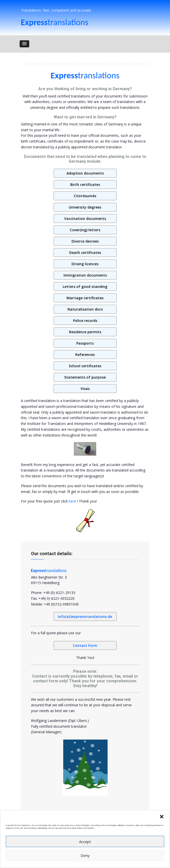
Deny (85, 855)
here (72, 501)
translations (55, 22)
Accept (85, 842)
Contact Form (85, 645)
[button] (162, 817)
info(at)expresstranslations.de (85, 616)
